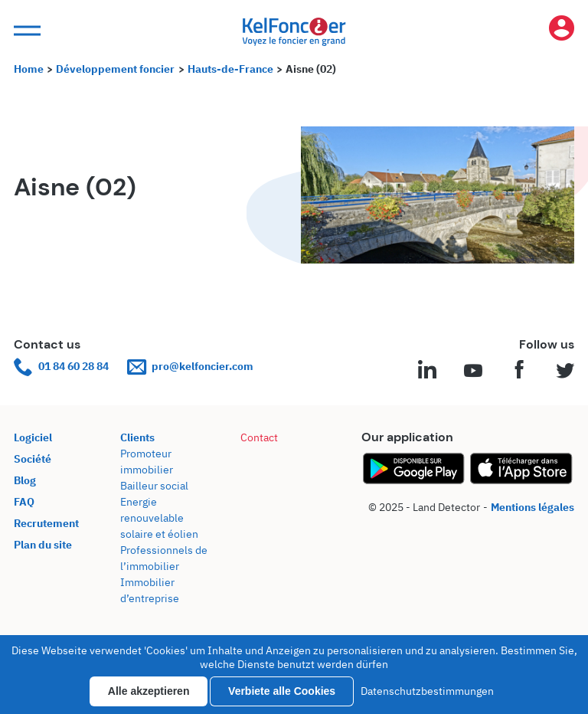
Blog (25, 480)
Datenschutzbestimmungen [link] (427, 691)
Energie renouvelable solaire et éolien (159, 518)
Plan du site (43, 545)
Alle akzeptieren (149, 691)
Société (33, 459)
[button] (25, 31)
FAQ (24, 502)
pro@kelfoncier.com (190, 367)
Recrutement (46, 523)
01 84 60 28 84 (61, 367)
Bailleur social (154, 486)
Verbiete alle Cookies (282, 691)
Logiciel (33, 437)
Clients (137, 437)
